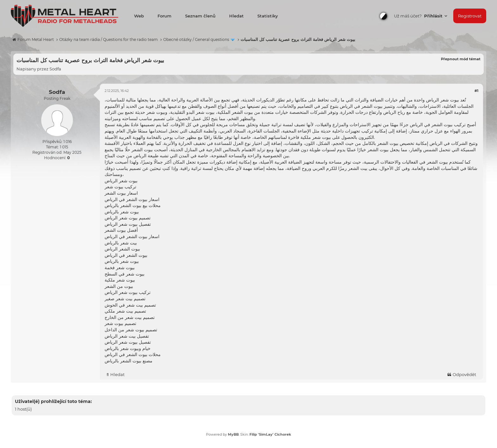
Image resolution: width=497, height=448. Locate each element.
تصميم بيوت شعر (120, 323)
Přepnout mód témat (461, 59)
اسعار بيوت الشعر (121, 193)
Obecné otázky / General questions (196, 39)
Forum (165, 16)
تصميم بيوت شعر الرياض (128, 218)
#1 (476, 91)
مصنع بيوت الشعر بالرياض (129, 361)
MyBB (233, 434)
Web (139, 16)
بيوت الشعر (437, 162)
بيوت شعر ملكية (120, 280)
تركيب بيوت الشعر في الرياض (438, 125)
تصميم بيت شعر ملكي (125, 311)
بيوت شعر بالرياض (122, 212)
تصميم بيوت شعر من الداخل (131, 330)
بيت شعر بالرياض (121, 243)
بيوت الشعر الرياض (122, 249)
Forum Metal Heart (36, 39)
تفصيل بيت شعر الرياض (127, 336)
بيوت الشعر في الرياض (126, 255)
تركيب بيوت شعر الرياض (128, 292)
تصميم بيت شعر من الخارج (130, 317)
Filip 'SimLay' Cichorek (270, 434)
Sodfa (55, 69)
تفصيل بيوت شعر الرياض (128, 224)
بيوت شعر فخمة (120, 268)
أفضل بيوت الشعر (121, 230)
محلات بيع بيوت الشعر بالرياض (133, 205)
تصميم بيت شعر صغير (125, 299)
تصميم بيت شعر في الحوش (130, 305)
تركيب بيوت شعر (120, 187)
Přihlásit (434, 16)
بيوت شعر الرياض (442, 100)
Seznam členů (200, 16)
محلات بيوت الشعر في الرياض (133, 354)
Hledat (236, 16)
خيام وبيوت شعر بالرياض (128, 348)
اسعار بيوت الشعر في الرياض (132, 199)
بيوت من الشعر (119, 286)
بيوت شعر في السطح (125, 274)
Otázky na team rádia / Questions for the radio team (109, 39)
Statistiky (268, 16)
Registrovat (470, 16)
